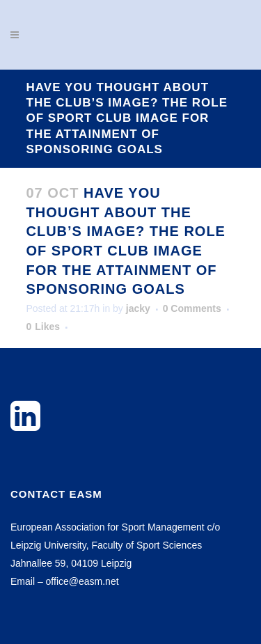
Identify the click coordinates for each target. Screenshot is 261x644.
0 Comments (192, 308)
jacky (138, 308)
